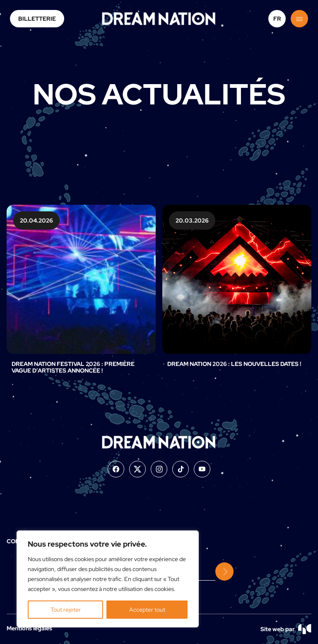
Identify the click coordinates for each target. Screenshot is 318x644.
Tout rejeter (66, 610)
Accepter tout (147, 610)
